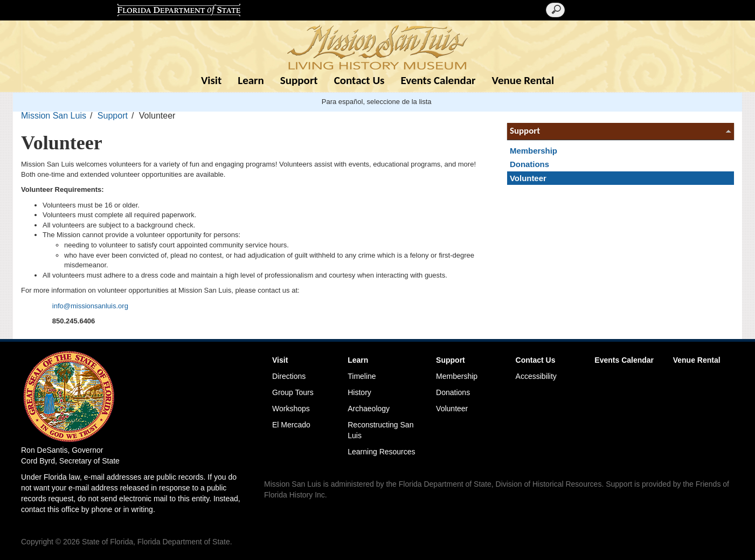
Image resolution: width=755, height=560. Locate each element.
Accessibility (536, 376)
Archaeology (369, 409)
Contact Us (359, 80)
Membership (534, 151)
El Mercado (291, 425)
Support (299, 80)
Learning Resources (381, 452)
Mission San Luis (54, 116)
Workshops (291, 409)
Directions (289, 376)
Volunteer (528, 178)
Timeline (362, 376)
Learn (251, 80)
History (359, 392)
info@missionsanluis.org (90, 306)
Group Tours (293, 392)
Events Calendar (438, 80)
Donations (529, 164)
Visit (211, 80)
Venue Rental (523, 80)
